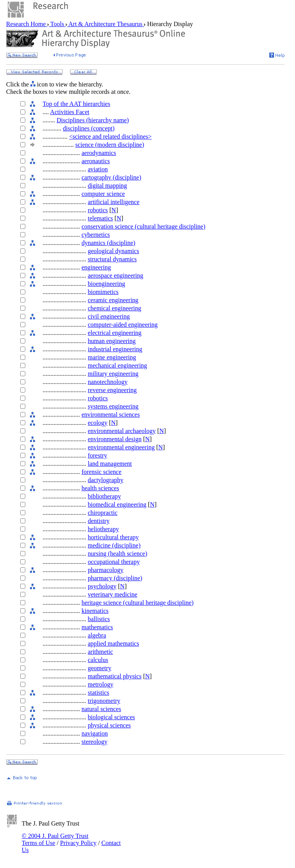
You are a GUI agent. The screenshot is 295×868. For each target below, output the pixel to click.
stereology (94, 742)
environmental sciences (111, 415)
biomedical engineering (117, 504)
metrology (100, 684)
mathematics (97, 627)
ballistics (99, 619)
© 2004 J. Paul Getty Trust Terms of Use (55, 839)
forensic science (101, 472)
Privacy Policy (78, 843)
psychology (102, 586)
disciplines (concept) (89, 128)
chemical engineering (114, 308)
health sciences (100, 488)
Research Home (27, 24)
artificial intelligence (113, 202)
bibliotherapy (104, 496)
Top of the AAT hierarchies (76, 104)
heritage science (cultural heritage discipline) (137, 603)
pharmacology (105, 570)
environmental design (114, 439)
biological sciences (111, 717)
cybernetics (96, 235)
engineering (96, 267)
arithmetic (100, 652)
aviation (98, 169)
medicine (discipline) (114, 545)
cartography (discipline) (111, 177)
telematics (100, 218)
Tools (57, 24)
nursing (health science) (117, 554)
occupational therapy (114, 562)
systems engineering (113, 406)
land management (110, 464)
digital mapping (107, 186)
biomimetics (103, 292)
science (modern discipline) (110, 145)
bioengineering (106, 284)
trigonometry (104, 701)
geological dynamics (113, 251)
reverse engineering (112, 390)
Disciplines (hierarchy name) (93, 120)
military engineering (113, 374)
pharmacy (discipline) (115, 578)
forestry (97, 455)
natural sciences (101, 709)
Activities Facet (70, 112)
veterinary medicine (112, 594)
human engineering (112, 341)
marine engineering (112, 357)
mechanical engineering (117, 365)
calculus (98, 660)
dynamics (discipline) (108, 243)
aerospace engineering (115, 276)
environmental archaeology (122, 431)
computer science (103, 194)
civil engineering (109, 316)
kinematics (95, 611)
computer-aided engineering (123, 325)
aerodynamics (99, 153)
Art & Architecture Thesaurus (106, 24)
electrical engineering (114, 333)
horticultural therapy (113, 537)
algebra (97, 635)
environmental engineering (121, 447)
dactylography (105, 480)
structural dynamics (112, 259)
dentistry (98, 521)
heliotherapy (103, 529)
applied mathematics (113, 644)
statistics (98, 693)
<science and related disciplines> (110, 136)
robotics (98, 210)
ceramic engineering (113, 300)
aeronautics (96, 161)
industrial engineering (115, 349)
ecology (97, 423)
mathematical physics (114, 676)
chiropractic (102, 513)
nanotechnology (107, 382)
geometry (99, 668)
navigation (95, 733)
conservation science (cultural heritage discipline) (143, 226)
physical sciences (109, 725)
